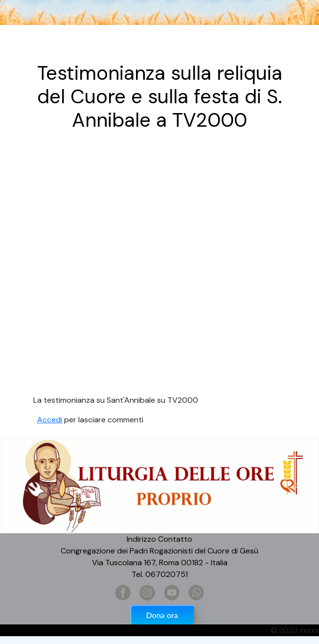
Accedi (50, 420)
